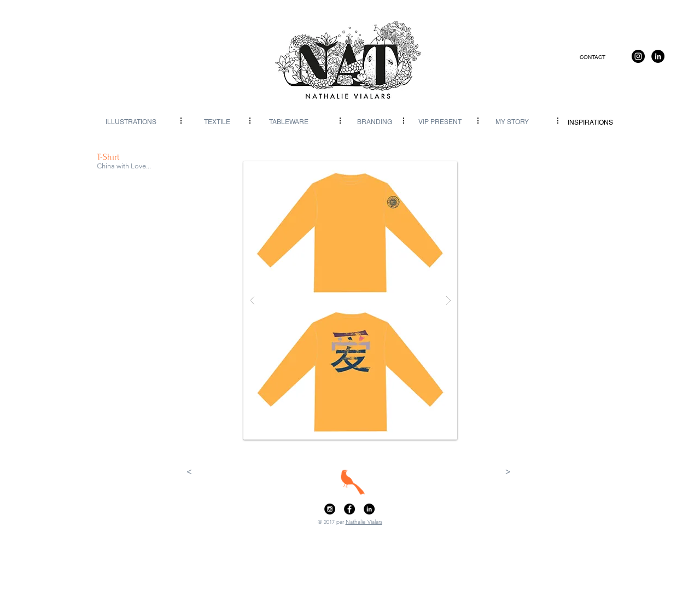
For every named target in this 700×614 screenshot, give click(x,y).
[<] (189, 472)
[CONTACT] (593, 57)
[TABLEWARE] (289, 122)
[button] (350, 300)
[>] (508, 472)
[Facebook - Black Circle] (349, 509)
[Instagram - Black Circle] (330, 509)
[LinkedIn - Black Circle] (369, 509)
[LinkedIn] (658, 56)
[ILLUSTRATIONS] (131, 122)
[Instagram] (638, 56)
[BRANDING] (375, 122)
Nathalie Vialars (364, 522)
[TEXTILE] (217, 122)
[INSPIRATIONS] (590, 123)
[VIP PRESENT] (440, 122)
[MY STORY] (512, 122)
